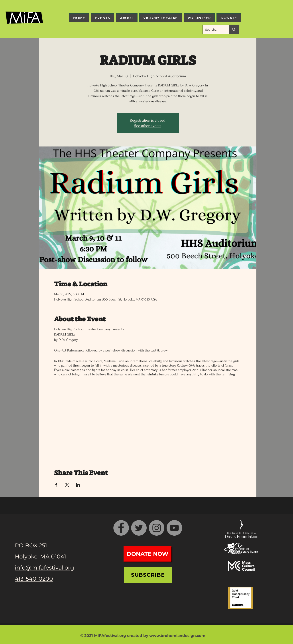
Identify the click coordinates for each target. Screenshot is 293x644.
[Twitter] (139, 528)
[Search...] (212, 29)
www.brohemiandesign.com (177, 636)
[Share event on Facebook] (56, 485)
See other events (148, 126)
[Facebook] (121, 528)
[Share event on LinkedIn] (78, 485)
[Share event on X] (67, 485)
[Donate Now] (147, 554)
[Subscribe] (148, 575)
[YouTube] (174, 528)
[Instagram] (157, 528)
